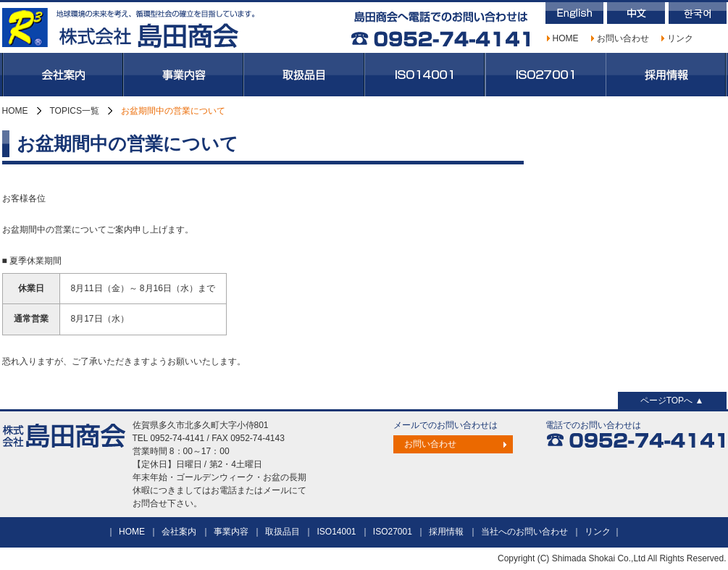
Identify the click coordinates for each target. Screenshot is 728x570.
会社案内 (63, 75)
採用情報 (666, 75)
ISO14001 (425, 75)
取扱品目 (304, 75)
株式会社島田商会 (129, 28)
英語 (574, 13)
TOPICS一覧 (75, 111)
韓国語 (698, 13)
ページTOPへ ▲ (672, 401)
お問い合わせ (623, 38)
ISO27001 (545, 75)
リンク (680, 38)
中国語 (636, 13)
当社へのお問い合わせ (524, 532)
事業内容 (183, 75)
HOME (566, 38)
